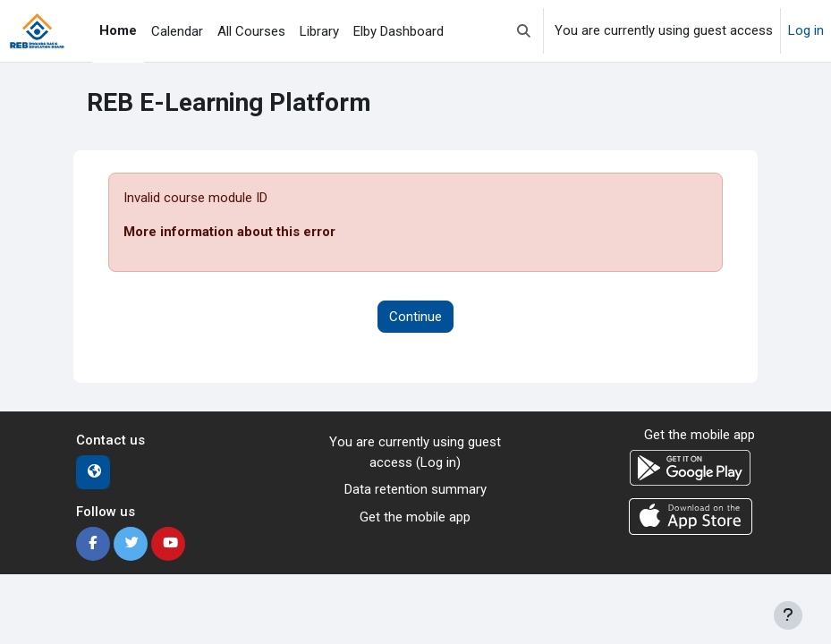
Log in (806, 30)
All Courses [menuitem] (251, 31)
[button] (524, 31)
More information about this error (229, 232)
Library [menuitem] (319, 31)
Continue (415, 317)
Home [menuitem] (118, 30)
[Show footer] (788, 615)
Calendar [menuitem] (177, 31)
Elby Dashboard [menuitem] (399, 31)
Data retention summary (415, 489)
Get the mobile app (415, 517)
